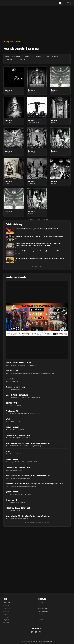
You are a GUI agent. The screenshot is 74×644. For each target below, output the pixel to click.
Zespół (27, 57)
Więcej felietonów (37, 266)
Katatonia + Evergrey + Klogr (16, 387)
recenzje (6, 611)
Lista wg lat (10, 60)
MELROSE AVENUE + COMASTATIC (17, 395)
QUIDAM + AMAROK (12, 427)
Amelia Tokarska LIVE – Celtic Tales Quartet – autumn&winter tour (28, 443)
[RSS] (40, 632)
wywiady (6, 623)
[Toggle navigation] (68, 3)
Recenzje (18, 42)
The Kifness (10, 379)
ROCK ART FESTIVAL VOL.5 (15, 371)
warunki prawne (43, 608)
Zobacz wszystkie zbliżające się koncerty (37, 523)
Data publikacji (16, 57)
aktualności (7, 603)
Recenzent (22, 60)
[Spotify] (36, 632)
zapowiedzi (7, 608)
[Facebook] (32, 632)
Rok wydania (38, 57)
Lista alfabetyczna (53, 57)
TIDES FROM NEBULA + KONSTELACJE (18, 435)
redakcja (41, 603)
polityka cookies (43, 611)
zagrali (5, 614)
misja (40, 605)
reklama (41, 614)
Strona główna (8, 42)
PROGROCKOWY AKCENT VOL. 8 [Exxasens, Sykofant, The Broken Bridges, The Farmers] (35, 484)
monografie (7, 617)
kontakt (41, 620)
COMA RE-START (11, 403)
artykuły (6, 620)
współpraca (42, 617)
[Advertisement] (37, 22)
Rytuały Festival (11, 500)
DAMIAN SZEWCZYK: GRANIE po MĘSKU (19, 363)
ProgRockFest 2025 (13, 411)
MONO (8, 419)
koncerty (6, 605)
